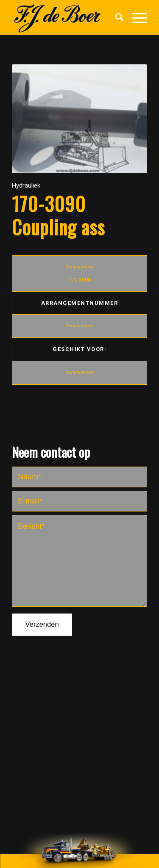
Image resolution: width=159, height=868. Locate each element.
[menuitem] (115, 17)
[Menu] (135, 17)
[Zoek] (115, 17)
